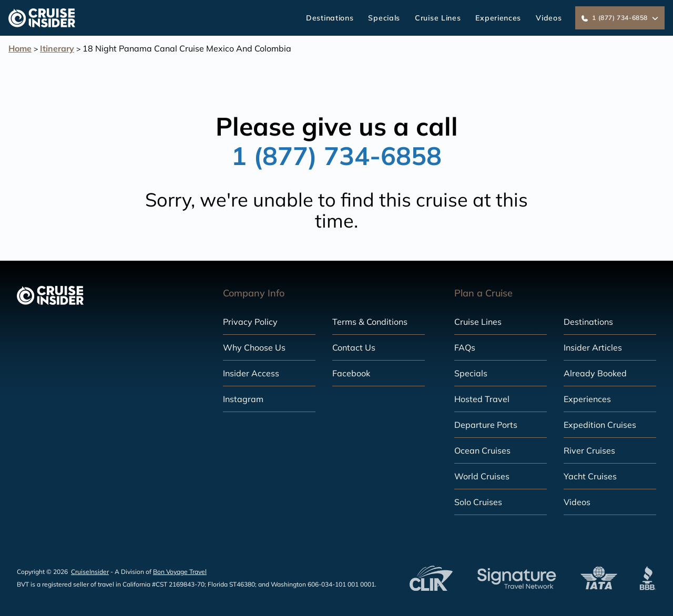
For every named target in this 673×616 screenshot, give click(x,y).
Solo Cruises (478, 502)
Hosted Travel (482, 399)
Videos (549, 18)
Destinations (330, 18)
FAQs (465, 347)
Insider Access (251, 373)
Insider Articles (593, 347)
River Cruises (589, 450)
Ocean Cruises (482, 450)
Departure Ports (486, 425)
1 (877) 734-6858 (336, 156)
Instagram (243, 399)
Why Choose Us (254, 347)
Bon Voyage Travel (180, 572)
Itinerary (57, 48)
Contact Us (354, 347)
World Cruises (482, 476)
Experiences (498, 18)
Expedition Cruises (600, 425)
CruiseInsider (90, 572)
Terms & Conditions (370, 322)
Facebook (351, 373)
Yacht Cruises (590, 476)
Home (20, 48)
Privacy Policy (250, 322)
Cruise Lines (438, 18)
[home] (42, 18)
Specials (384, 18)
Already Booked (595, 373)
